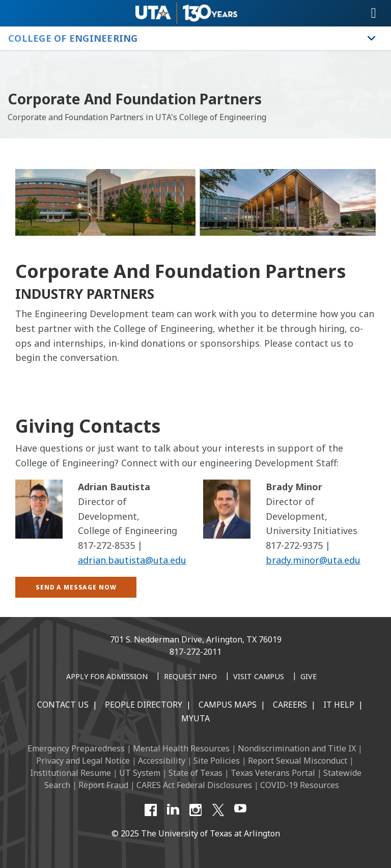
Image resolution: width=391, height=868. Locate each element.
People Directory (144, 705)
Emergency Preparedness (76, 748)
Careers (290, 705)
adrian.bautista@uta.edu (132, 560)
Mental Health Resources (181, 748)
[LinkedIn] (173, 810)
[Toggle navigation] (374, 13)
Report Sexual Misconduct (298, 761)
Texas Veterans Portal (273, 773)
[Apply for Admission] (107, 677)
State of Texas (195, 773)
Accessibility (162, 761)
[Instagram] (195, 810)
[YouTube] (240, 810)
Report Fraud (103, 785)
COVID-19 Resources (300, 785)
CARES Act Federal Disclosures (194, 785)
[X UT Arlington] (218, 810)
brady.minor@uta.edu (313, 560)
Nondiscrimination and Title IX (297, 748)
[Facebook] (151, 810)
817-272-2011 (195, 652)
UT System (140, 773)
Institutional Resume (71, 773)
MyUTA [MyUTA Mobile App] (195, 718)
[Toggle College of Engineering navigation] (372, 38)
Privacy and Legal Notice (83, 761)
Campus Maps (228, 705)
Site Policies (217, 761)
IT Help (339, 705)
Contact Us (63, 705)
